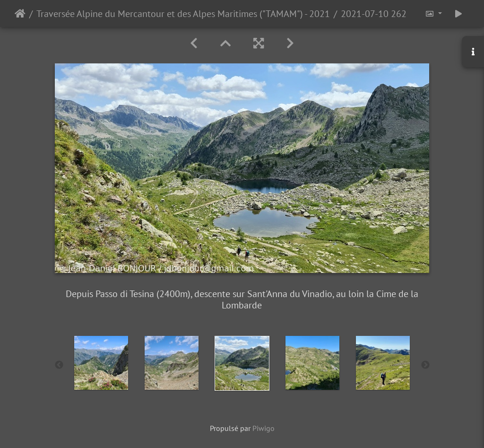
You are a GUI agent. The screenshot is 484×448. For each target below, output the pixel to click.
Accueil (20, 14)
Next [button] (425, 365)
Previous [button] (59, 365)
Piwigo (264, 428)
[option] (101, 363)
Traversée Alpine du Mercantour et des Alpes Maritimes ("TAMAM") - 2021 (183, 14)
